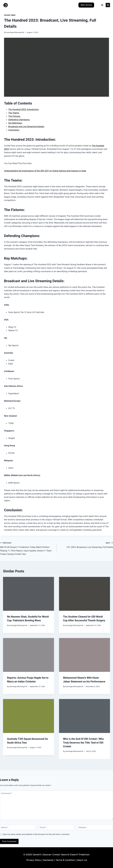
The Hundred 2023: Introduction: (24, 109)
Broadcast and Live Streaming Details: (26, 126)
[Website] (95, 827)
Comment (7, 793)
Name (5, 827)
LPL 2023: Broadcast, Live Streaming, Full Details (86, 545)
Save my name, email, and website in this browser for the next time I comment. (36, 834)
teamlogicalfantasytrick (15, 32)
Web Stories (86, 5)
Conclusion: (14, 130)
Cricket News (10, 15)
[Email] (56, 827)
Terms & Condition (65, 860)
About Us (82, 860)
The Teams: (14, 113)
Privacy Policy (34, 860)
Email (43, 827)
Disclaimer (48, 860)
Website (82, 827)
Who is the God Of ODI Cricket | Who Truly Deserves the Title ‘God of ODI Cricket (83, 743)
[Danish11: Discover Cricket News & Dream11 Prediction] (6, 5)
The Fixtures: (14, 116)
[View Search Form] (108, 5)
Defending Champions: (19, 120)
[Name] (18, 827)
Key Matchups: (15, 123)
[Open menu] (102, 5)
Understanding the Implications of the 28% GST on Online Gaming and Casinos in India (45, 171)
